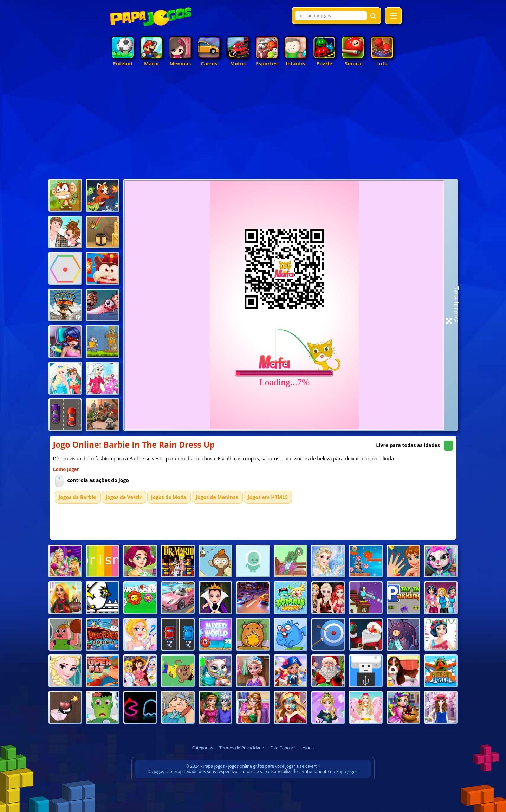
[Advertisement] (253, 124)
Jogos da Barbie (77, 497)
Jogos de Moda (169, 497)
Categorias (203, 748)
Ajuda (308, 748)
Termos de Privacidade (242, 748)
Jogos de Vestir (124, 497)
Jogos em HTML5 (268, 497)
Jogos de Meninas (217, 497)
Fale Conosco (283, 748)
